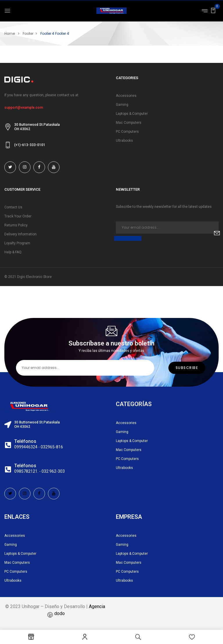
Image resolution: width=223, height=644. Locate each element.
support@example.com (24, 108)
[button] (213, 10)
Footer (28, 33)
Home (10, 33)
